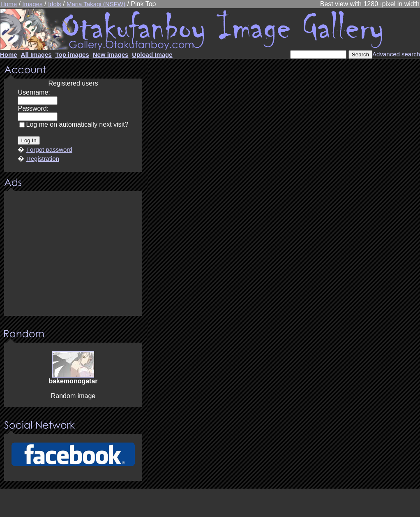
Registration (43, 159)
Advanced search (396, 54)
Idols (55, 4)
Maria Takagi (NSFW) (96, 4)
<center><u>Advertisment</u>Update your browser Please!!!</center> (73, 254)
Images (32, 4)
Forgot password (49, 150)
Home (9, 4)
